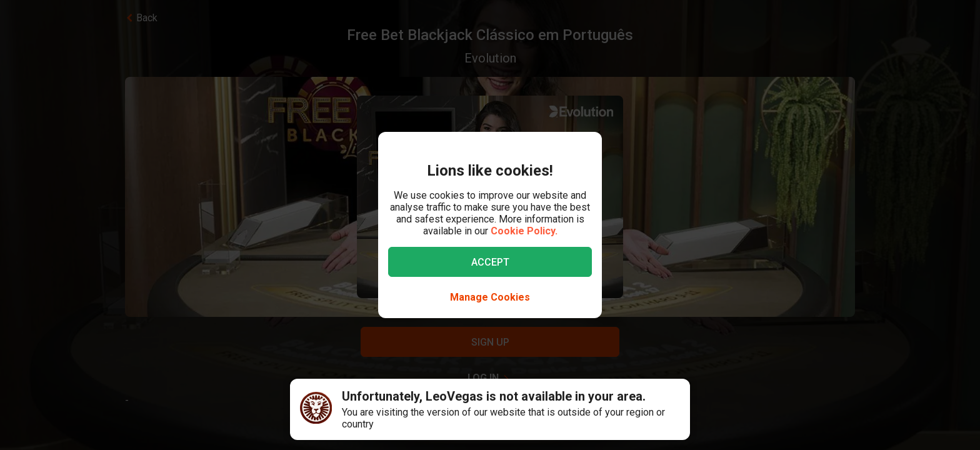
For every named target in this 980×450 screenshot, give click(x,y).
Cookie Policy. (524, 231)
